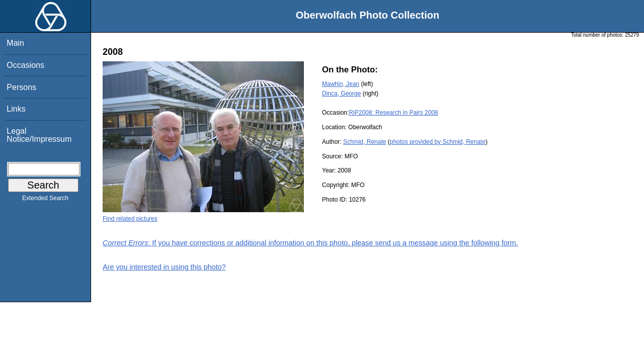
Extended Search (45, 200)
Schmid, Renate (365, 142)
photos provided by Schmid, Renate (438, 142)
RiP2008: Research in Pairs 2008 (393, 113)
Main (15, 43)
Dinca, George (341, 94)
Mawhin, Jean (341, 84)
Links (16, 109)
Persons (21, 87)
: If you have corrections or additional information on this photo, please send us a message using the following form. (310, 243)
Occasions (25, 65)
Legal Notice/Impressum (39, 135)
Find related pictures (130, 219)
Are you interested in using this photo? (164, 267)
